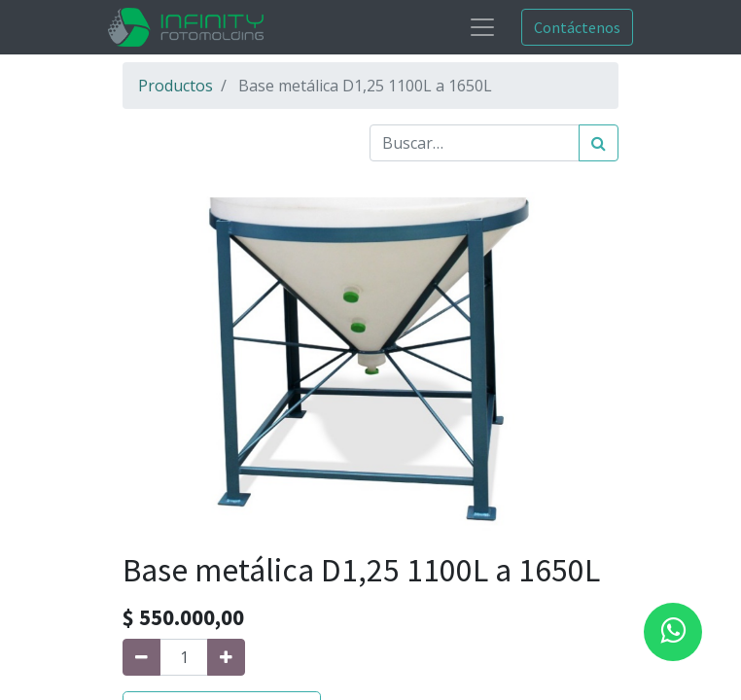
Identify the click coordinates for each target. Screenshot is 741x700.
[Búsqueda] (599, 143)
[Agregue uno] (226, 657)
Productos (176, 86)
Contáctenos (577, 27)
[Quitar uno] (141, 657)
